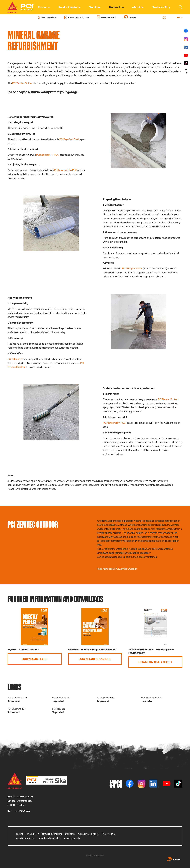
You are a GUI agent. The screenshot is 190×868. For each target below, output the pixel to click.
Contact (174, 860)
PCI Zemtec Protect (168, 399)
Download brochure (95, 659)
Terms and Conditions (52, 834)
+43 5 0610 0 (23, 811)
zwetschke (100, 856)
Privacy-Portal (108, 834)
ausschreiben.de (72, 838)
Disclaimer (70, 834)
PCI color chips (15, 359)
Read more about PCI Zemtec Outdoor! (117, 569)
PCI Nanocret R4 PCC (47, 155)
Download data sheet (155, 662)
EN (180, 18)
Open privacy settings (88, 834)
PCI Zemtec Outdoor (23, 83)
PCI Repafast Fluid (69, 139)
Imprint (19, 834)
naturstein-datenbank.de (50, 838)
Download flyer (35, 659)
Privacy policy (32, 834)
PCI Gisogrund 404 (132, 269)
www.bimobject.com (26, 838)
